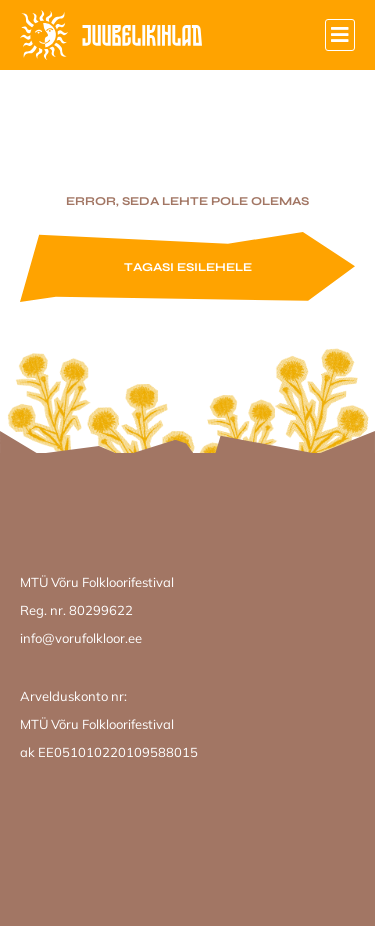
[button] (340, 35)
